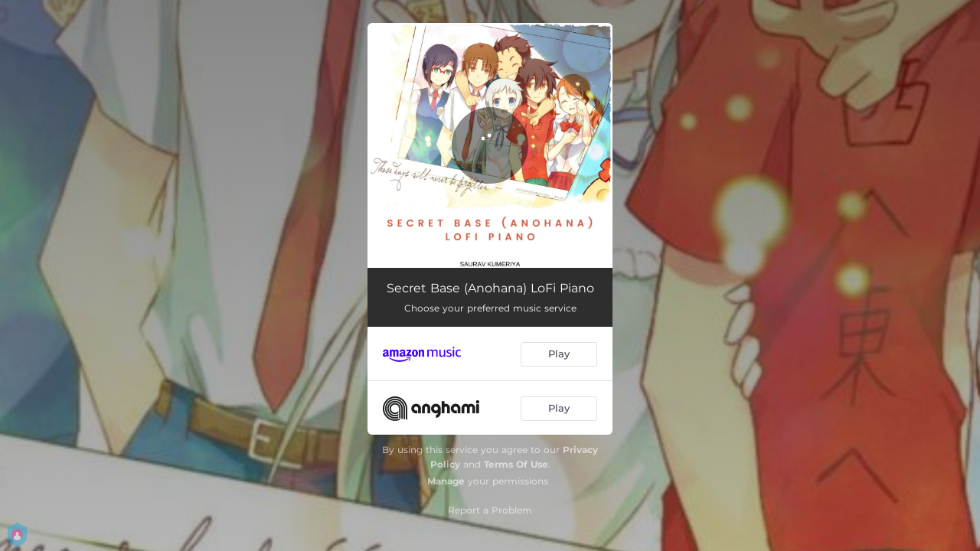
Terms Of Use (516, 464)
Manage (446, 481)
